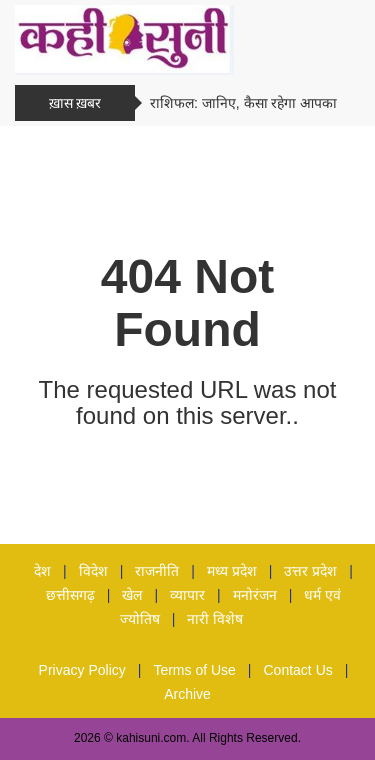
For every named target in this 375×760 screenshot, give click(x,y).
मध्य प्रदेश (232, 571)
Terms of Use (194, 670)
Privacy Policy (82, 670)
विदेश (93, 571)
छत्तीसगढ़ (70, 595)
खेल (132, 595)
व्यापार (187, 595)
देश (42, 571)
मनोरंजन (255, 595)
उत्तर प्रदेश (310, 571)
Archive (187, 694)
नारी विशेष (215, 619)
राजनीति (157, 571)
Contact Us (298, 670)
